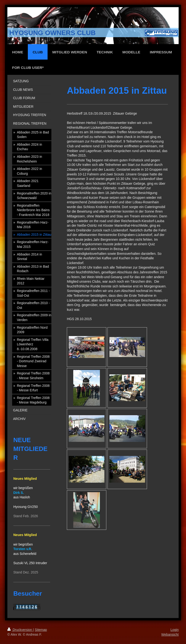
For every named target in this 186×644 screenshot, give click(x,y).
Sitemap (41, 630)
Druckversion (20, 630)
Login (175, 630)
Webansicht (170, 634)
